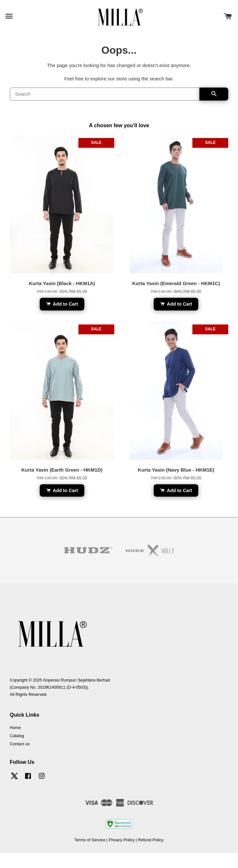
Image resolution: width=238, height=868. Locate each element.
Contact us (20, 744)
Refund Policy (151, 840)
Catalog (17, 736)
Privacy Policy (122, 840)
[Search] (105, 94)
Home (15, 728)
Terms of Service (90, 840)
